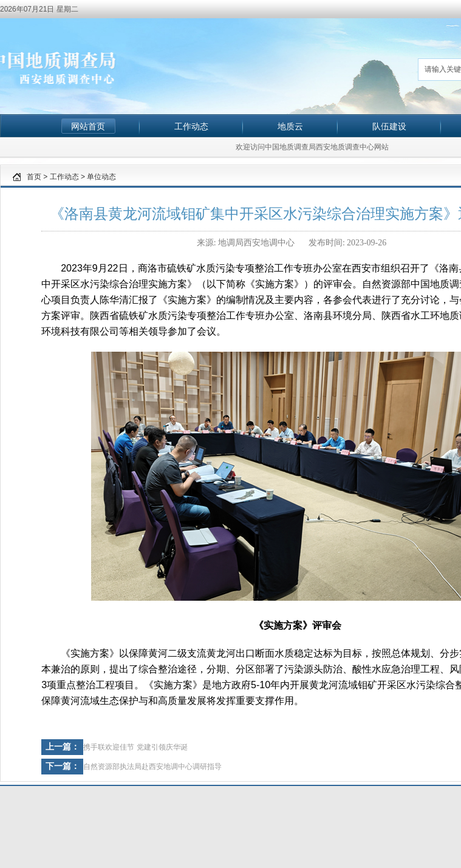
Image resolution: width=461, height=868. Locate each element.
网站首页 (88, 126)
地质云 (290, 126)
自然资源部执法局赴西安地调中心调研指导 (152, 767)
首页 (34, 177)
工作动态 (191, 126)
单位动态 (101, 177)
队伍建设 (389, 126)
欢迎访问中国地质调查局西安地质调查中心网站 (312, 147)
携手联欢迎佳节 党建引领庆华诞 (135, 747)
